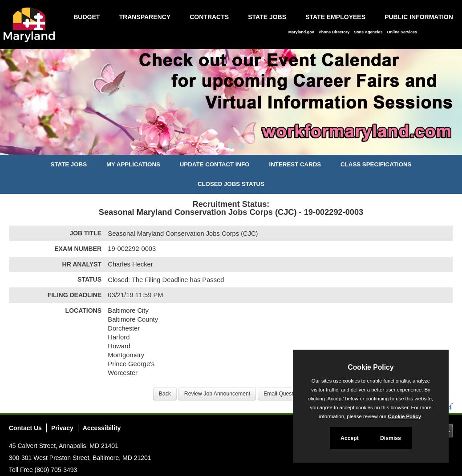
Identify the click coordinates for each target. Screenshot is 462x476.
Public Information (419, 17)
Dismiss (391, 438)
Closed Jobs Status (231, 184)
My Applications (133, 164)
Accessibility (102, 428)
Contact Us (25, 428)
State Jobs (267, 17)
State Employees (335, 17)
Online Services (402, 32)
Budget (87, 17)
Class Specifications (376, 164)
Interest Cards (295, 164)
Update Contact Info (215, 164)
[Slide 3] (241, 147)
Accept (350, 438)
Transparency (145, 17)
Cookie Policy (371, 367)
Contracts (209, 17)
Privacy (62, 428)
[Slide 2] (231, 147)
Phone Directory (334, 32)
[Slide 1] (221, 147)
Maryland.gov (301, 32)
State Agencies (368, 32)
